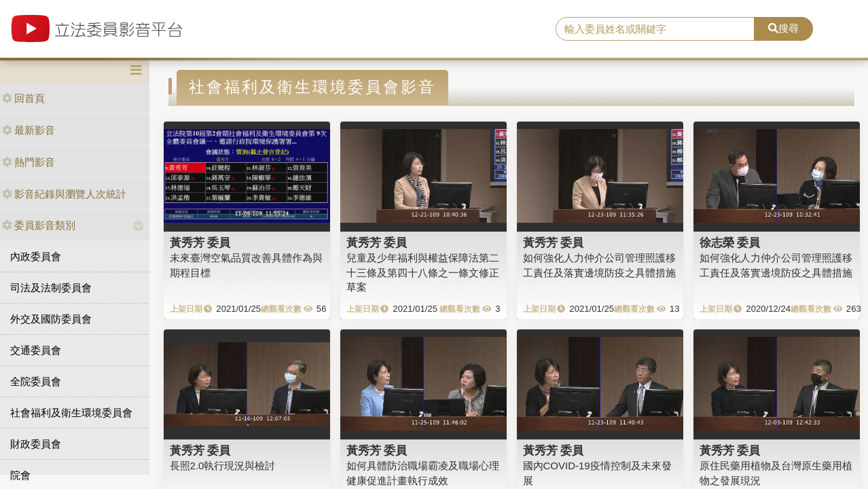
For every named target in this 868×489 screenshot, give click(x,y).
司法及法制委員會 (51, 288)
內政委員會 (36, 256)
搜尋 (783, 28)
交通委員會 (36, 350)
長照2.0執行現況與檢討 (223, 466)
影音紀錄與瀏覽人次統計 (64, 194)
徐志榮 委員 (730, 242)
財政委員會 (36, 444)
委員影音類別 (39, 225)
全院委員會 (36, 381)
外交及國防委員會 (51, 319)
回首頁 (23, 98)
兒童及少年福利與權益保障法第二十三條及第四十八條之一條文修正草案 (423, 272)
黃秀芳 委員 (200, 242)
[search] (655, 29)
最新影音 (29, 130)
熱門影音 (29, 162)
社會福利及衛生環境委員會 (71, 413)
